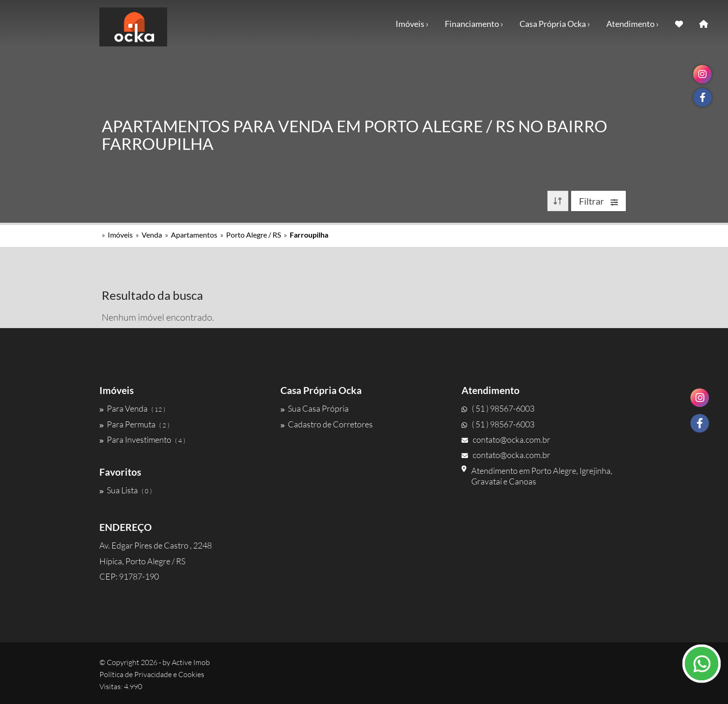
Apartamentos (194, 235)
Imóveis (120, 235)
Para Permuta (134, 424)
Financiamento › (474, 24)
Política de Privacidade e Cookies (152, 674)
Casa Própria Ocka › (555, 24)
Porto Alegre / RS (253, 235)
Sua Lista (126, 490)
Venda (152, 235)
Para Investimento (142, 439)
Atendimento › (633, 24)
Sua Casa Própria (315, 408)
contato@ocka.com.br (506, 439)
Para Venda (132, 408)
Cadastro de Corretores (327, 424)
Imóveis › (412, 24)
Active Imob (191, 662)
